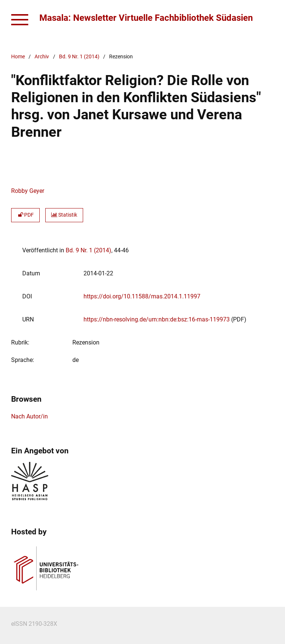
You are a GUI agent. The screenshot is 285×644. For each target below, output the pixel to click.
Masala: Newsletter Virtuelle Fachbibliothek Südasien (146, 18)
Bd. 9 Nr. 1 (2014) (79, 57)
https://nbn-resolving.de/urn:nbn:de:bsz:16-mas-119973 (157, 319)
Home (18, 57)
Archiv (42, 57)
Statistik (64, 215)
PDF (25, 215)
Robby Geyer (28, 191)
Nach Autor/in (30, 416)
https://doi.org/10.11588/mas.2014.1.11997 (142, 296)
